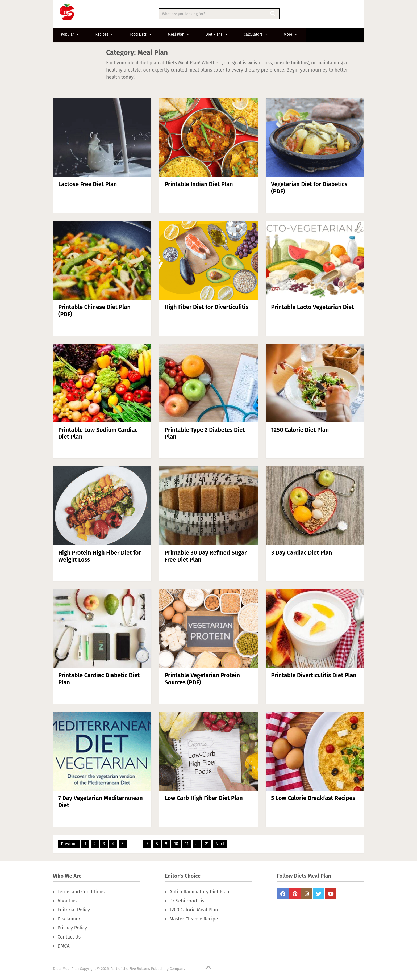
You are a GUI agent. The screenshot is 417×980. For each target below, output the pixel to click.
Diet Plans (217, 34)
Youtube (331, 894)
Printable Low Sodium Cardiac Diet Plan (98, 433)
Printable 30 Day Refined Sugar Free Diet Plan (206, 556)
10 (176, 844)
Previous (69, 844)
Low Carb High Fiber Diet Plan (204, 798)
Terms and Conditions (81, 892)
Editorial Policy (74, 910)
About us (67, 901)
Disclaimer (69, 919)
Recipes (104, 34)
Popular (70, 34)
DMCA (64, 946)
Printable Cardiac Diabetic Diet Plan (99, 679)
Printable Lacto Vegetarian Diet (312, 307)
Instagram (307, 894)
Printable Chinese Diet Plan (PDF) (94, 310)
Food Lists (141, 34)
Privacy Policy (72, 928)
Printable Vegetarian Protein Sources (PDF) (202, 679)
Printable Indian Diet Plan (199, 184)
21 (207, 844)
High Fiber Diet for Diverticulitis (207, 307)
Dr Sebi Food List (188, 901)
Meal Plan (179, 34)
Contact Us (69, 937)
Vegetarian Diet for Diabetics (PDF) (309, 188)
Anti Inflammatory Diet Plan (199, 892)
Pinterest (295, 894)
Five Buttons (140, 969)
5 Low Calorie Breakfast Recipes (313, 798)
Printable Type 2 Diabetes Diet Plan (205, 433)
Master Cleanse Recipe (194, 919)
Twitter (319, 894)
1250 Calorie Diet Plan (300, 430)
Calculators (256, 34)
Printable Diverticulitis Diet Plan (314, 675)
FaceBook (283, 894)
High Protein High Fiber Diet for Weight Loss (100, 556)
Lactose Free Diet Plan (87, 184)
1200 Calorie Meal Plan (194, 910)
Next (220, 844)
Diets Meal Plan (66, 969)
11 (187, 844)
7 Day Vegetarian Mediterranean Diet (101, 801)
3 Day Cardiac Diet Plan (301, 553)
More (291, 34)
